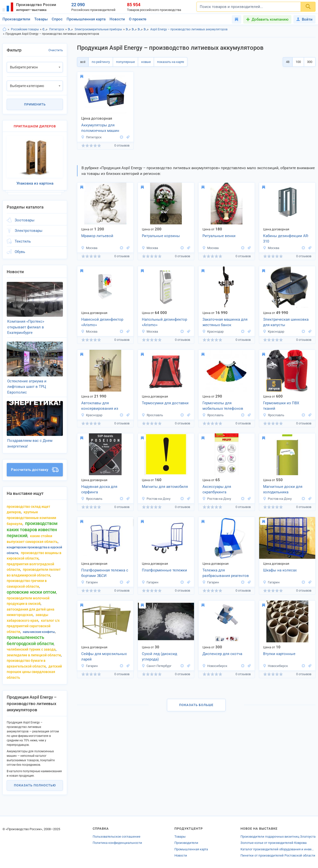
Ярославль (152, 415)
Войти (304, 19)
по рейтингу (101, 62)
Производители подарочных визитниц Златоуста (278, 837)
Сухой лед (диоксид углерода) (159, 657)
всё (83, 62)
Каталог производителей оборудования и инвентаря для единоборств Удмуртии (278, 849)
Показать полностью (35, 785)
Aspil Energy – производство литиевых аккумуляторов (189, 29)
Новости (117, 19)
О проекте (138, 19)
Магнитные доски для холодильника (283, 489)
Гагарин (89, 582)
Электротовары (70, 29)
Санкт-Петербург (157, 666)
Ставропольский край (45, 29)
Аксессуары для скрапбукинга (217, 489)
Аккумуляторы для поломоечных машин (100, 128)
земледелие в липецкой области (34, 655)
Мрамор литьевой (97, 236)
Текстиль (23, 241)
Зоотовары (25, 220)
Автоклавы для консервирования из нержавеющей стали (100, 406)
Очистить (56, 50)
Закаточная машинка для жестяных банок (225, 322)
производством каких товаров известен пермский (32, 529)
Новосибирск (215, 666)
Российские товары (25, 29)
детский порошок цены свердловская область (34, 672)
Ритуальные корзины (161, 236)
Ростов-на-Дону (156, 499)
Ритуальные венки (219, 236)
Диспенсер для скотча (222, 654)
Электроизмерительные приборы (98, 29)
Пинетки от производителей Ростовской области (278, 855)
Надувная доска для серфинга (99, 489)
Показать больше (196, 705)
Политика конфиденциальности (117, 843)
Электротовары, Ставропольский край (128, 29)
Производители (16, 19)
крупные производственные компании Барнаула (31, 518)
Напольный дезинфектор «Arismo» (164, 322)
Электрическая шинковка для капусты (286, 322)
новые (146, 62)
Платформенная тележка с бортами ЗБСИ (105, 573)
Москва (89, 248)
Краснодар (213, 332)
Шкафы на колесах (280, 570)
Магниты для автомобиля (165, 487)
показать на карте (171, 62)
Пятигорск (57, 29)
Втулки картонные (279, 654)
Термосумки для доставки (165, 403)
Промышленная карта (86, 19)
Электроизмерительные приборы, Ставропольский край (140, 29)
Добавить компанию (270, 19)
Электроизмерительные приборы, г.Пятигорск (146, 29)
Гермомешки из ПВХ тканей (281, 406)
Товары (41, 19)
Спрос (57, 19)
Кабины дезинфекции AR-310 (286, 239)
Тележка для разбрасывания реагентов (226, 573)
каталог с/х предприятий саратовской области (33, 626)
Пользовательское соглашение (117, 837)
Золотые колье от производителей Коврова (274, 843)
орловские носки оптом (31, 592)
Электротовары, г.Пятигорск (134, 29)
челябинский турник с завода (31, 649)
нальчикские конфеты (39, 632)
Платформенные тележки (164, 570)
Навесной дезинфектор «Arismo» (102, 322)
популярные (125, 62)
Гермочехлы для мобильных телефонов (223, 406)
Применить (35, 104)
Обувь (20, 252)
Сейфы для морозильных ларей (104, 657)
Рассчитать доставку (35, 470)
